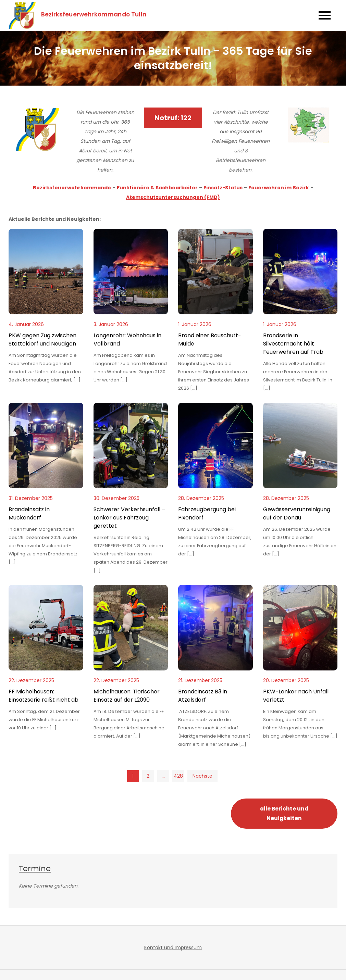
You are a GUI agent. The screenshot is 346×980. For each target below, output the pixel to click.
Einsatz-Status (223, 188)
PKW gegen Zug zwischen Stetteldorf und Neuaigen (42, 340)
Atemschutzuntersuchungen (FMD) (173, 197)
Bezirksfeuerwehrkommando (72, 188)
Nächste (202, 776)
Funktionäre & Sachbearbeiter (157, 188)
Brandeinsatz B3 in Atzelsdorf (203, 696)
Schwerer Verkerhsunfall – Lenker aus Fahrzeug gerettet (129, 518)
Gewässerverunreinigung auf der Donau (297, 513)
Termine (35, 869)
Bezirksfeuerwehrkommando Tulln (94, 14)
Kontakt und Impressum (173, 947)
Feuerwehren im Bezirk (279, 188)
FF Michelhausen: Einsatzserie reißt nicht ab (44, 696)
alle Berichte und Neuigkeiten (284, 813)
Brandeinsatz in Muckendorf (29, 513)
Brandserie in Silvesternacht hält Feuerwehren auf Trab (293, 344)
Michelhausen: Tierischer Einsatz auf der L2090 (127, 696)
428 (178, 776)
